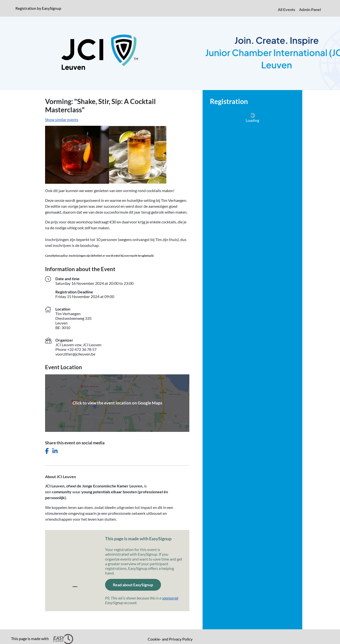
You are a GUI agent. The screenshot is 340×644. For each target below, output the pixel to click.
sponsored (170, 598)
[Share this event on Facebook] (47, 451)
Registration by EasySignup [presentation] (38, 8)
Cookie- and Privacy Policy (170, 639)
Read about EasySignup (133, 585)
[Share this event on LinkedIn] (55, 451)
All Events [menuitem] (286, 9)
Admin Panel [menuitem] (310, 9)
